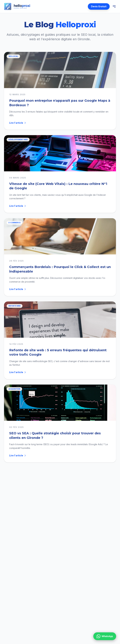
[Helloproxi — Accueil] (17, 6)
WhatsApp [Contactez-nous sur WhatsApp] (105, 636)
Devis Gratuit (99, 6)
